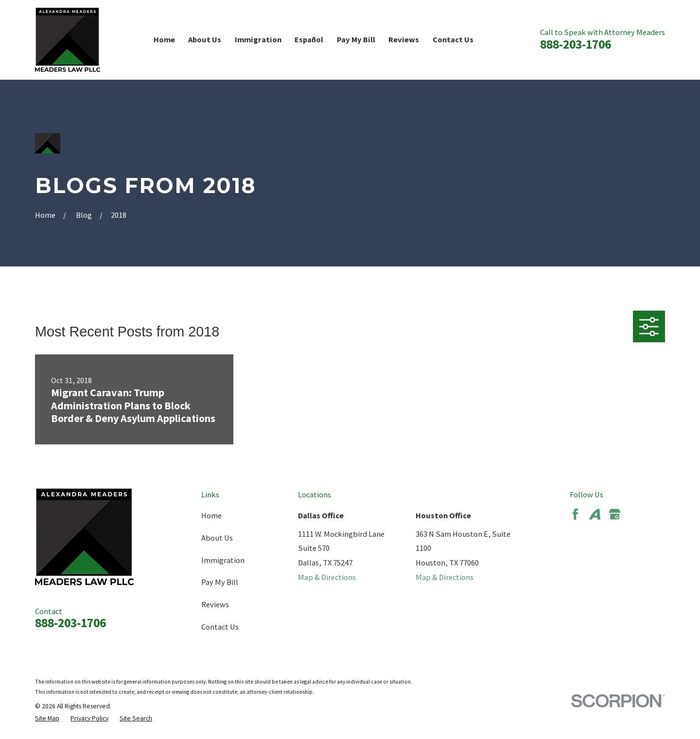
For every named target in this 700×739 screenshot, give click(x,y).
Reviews (215, 604)
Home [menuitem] (164, 39)
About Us (217, 538)
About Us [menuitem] (205, 39)
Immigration (223, 560)
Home (211, 515)
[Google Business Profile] (615, 514)
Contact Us (220, 627)
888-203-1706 (576, 44)
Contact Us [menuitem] (453, 39)
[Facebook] (575, 514)
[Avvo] (595, 514)
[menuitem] (47, 719)
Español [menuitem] (309, 39)
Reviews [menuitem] (404, 39)
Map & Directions (327, 577)
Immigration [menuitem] (258, 39)
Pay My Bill (220, 582)
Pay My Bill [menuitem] (356, 39)
